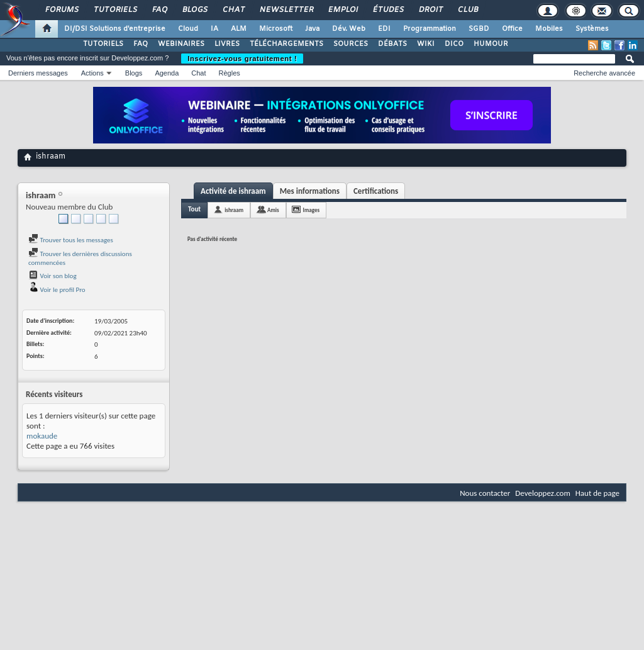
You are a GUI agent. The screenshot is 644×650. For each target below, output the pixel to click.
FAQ (159, 10)
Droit (430, 10)
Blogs (194, 10)
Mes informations (310, 191)
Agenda (167, 73)
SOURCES (351, 44)
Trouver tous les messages (71, 240)
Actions (92, 73)
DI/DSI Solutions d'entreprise (115, 29)
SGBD (479, 29)
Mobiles (549, 29)
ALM (239, 29)
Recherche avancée (604, 73)
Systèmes (592, 29)
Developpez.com (543, 493)
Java (312, 29)
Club (467, 10)
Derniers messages (38, 73)
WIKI (426, 44)
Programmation (430, 29)
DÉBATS (392, 44)
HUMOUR (491, 44)
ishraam (234, 210)
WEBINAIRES (181, 44)
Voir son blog (53, 276)
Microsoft (276, 29)
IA (214, 29)
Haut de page (597, 493)
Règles (230, 73)
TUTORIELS (103, 44)
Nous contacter (485, 493)
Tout (194, 209)
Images (311, 210)
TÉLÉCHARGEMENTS (286, 44)
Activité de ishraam (233, 191)
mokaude (42, 436)
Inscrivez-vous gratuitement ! (242, 59)
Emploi (342, 10)
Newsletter (286, 10)
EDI (384, 29)
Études (388, 10)
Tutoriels (115, 10)
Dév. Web (349, 29)
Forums (61, 10)
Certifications (376, 191)
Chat (233, 10)
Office (512, 29)
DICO (454, 44)
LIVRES (227, 44)
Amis (273, 210)
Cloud (188, 29)
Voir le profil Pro (57, 290)
